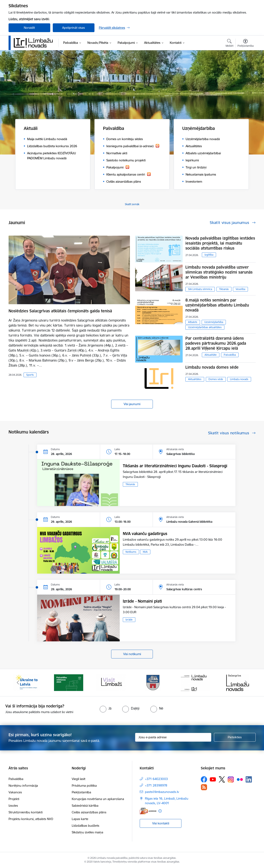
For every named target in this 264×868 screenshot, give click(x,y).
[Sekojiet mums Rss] (204, 787)
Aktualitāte (211, 355)
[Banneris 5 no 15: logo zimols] (195, 682)
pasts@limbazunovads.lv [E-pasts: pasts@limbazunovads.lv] (162, 792)
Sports (30, 375)
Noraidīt (29, 28)
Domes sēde (216, 379)
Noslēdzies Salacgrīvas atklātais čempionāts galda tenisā (60, 311)
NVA (145, 552)
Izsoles (13, 806)
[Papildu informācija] (160, 811)
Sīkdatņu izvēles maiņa (87, 832)
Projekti (14, 799)
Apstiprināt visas (74, 28)
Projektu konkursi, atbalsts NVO (31, 819)
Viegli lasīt (79, 779)
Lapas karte (80, 819)
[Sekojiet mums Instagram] (231, 779)
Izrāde (129, 620)
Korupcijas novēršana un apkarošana (98, 799)
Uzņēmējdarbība (214, 322)
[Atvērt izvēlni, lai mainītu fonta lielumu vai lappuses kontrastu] (246, 44)
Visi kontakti (161, 823)
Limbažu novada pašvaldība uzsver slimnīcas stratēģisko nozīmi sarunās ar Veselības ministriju (219, 272)
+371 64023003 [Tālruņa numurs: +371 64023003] (156, 779)
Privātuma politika (84, 786)
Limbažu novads (239, 379)
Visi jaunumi (132, 404)
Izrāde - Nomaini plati (142, 601)
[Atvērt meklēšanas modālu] (229, 44)
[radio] (106, 708)
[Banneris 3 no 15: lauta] (111, 682)
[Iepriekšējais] (18, 683)
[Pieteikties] (235, 737)
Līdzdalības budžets (85, 826)
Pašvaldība (230, 355)
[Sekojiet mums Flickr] (240, 779)
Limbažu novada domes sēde (212, 367)
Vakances (15, 792)
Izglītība (209, 255)
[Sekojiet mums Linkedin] (249, 779)
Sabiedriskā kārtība (85, 806)
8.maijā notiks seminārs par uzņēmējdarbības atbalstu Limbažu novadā (217, 305)
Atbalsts (193, 322)
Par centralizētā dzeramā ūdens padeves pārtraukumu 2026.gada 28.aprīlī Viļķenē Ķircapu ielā (216, 343)
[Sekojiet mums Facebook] (204, 779)
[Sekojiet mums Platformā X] (222, 779)
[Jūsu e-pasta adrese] (173, 737)
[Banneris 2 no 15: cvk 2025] (69, 682)
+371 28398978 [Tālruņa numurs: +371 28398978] (156, 785)
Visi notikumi (132, 654)
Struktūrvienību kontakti (26, 812)
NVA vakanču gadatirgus (145, 534)
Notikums (131, 552)
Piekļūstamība (81, 792)
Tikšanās (224, 289)
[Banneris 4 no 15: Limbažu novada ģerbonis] (153, 682)
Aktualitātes (195, 379)
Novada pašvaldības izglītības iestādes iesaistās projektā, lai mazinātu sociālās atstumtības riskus (220, 243)
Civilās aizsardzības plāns (89, 812)
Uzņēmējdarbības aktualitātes (205, 327)
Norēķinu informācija (23, 786)
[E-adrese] (148, 811)
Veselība (240, 289)
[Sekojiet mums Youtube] (213, 779)
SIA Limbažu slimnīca (200, 289)
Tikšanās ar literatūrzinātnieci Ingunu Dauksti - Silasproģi (175, 466)
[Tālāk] (246, 683)
